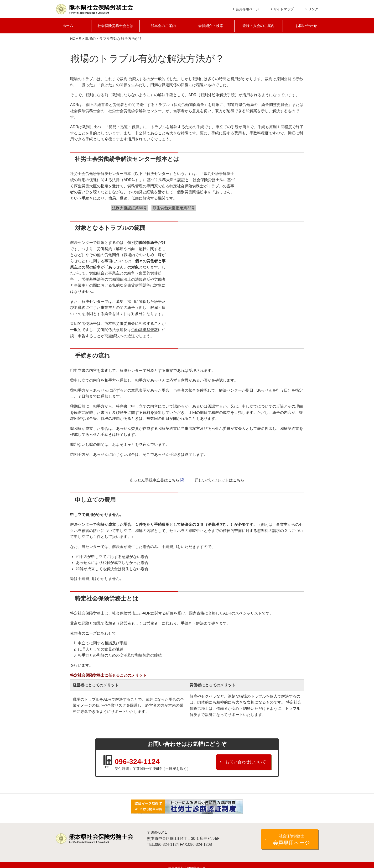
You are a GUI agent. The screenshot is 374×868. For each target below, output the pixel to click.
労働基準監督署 (145, 330)
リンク (313, 9)
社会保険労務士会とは (115, 26)
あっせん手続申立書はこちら (155, 481)
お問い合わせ (306, 26)
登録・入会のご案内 (259, 26)
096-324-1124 (150, 760)
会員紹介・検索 (211, 26)
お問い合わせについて (246, 762)
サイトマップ (284, 9)
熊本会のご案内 (163, 26)
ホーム (68, 26)
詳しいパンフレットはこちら (219, 481)
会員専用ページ (247, 9)
